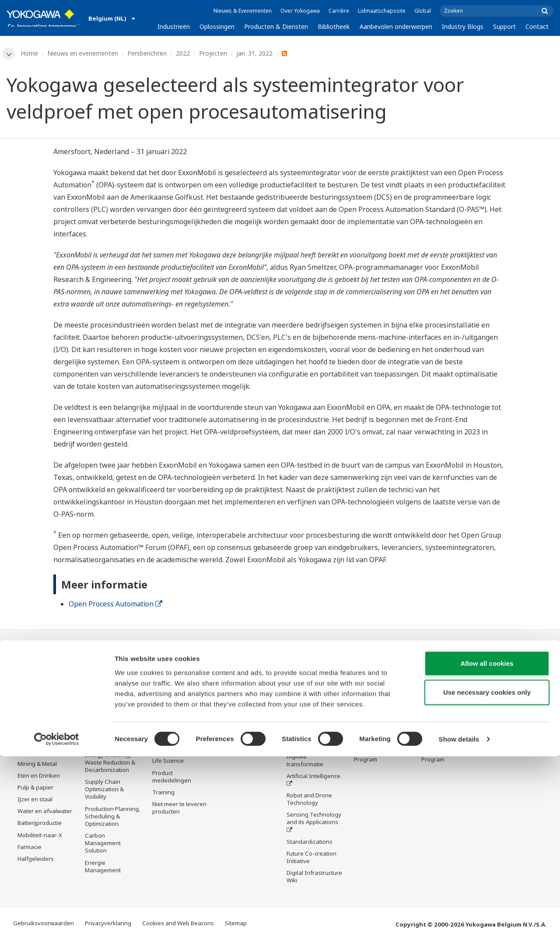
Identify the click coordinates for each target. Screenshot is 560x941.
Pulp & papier (35, 789)
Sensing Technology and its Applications (314, 820)
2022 (184, 53)
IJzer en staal (35, 800)
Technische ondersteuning (374, 675)
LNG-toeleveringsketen (42, 706)
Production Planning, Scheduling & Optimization (113, 817)
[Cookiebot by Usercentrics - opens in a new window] (57, 924)
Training (163, 794)
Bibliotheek (334, 26)
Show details (459, 924)
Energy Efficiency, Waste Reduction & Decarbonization (110, 763)
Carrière (339, 11)
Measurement (171, 707)
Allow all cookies (487, 848)
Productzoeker (374, 722)
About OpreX (304, 722)
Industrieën (174, 26)
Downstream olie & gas (43, 686)
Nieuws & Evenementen (243, 11)
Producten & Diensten (276, 26)
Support (504, 26)
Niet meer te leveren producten (179, 809)
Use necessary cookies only (487, 877)
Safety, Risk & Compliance (103, 701)
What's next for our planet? (312, 687)
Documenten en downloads (240, 675)
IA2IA (294, 746)
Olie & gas (31, 671)
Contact (537, 26)
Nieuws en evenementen (84, 53)
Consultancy (169, 719)
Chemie (28, 722)
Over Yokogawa (300, 11)
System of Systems (312, 734)
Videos (228, 702)
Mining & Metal (37, 765)
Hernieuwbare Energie (37, 749)
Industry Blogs (463, 26)
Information (168, 684)
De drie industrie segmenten (309, 707)
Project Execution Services (175, 735)
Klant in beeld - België (374, 737)
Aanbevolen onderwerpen (396, 26)
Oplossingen (217, 26)
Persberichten (148, 53)
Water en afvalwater (45, 812)
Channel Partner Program (376, 756)
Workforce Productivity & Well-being (110, 678)
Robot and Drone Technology (309, 801)
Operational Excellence (101, 740)
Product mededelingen (172, 778)
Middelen (232, 690)
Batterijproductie (40, 824)
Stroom (27, 733)
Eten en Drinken (39, 777)
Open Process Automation (115, 605)
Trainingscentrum (378, 710)
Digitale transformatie (305, 762)
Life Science (168, 762)
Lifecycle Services (176, 751)
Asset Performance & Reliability (110, 721)
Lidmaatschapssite (382, 11)
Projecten (214, 53)
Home (31, 53)
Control (162, 695)
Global (423, 11)
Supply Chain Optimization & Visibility (104, 790)
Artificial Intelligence (313, 777)
